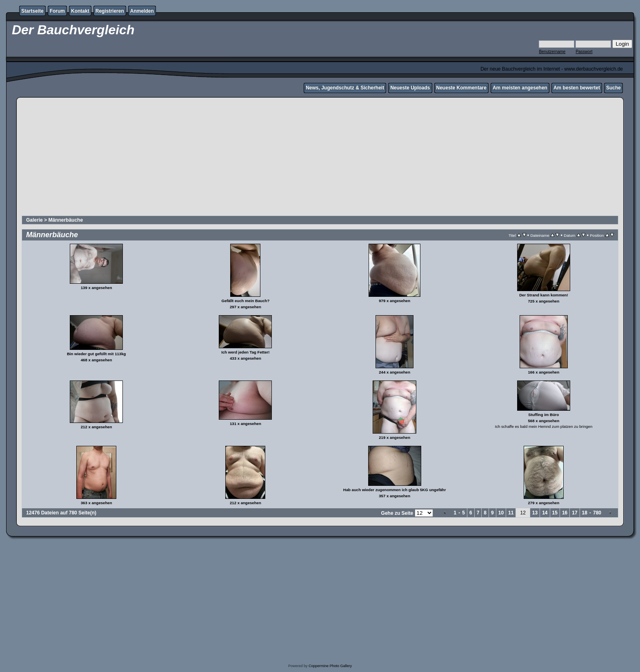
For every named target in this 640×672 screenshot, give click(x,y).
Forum (57, 11)
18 (585, 513)
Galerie (34, 220)
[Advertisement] (320, 158)
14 (545, 513)
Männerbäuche (66, 220)
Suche (613, 88)
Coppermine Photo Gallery (330, 666)
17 (574, 513)
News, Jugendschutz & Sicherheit (345, 88)
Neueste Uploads (410, 88)
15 (555, 513)
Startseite (32, 11)
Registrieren (110, 11)
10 (501, 513)
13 (535, 513)
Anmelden (142, 11)
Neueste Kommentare (461, 88)
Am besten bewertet (577, 88)
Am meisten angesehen (520, 88)
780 (597, 513)
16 (565, 513)
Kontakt (80, 11)
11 (511, 513)
